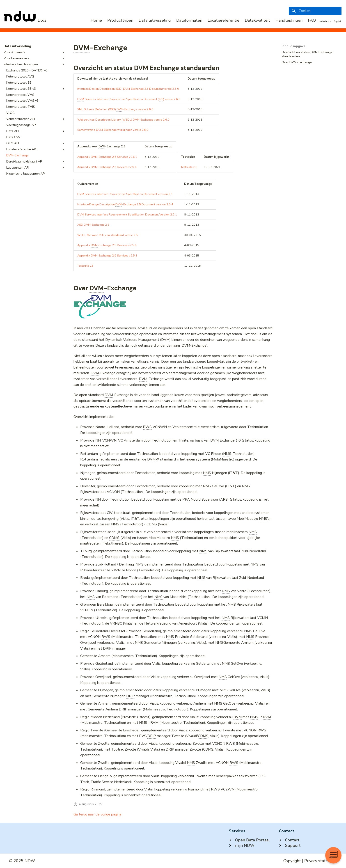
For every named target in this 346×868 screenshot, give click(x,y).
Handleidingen (289, 20)
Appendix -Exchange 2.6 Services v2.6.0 (107, 157)
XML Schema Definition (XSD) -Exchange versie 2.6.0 (115, 109)
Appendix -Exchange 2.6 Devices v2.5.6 (107, 167)
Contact (289, 840)
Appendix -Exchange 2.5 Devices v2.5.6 (107, 245)
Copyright (292, 861)
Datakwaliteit (257, 20)
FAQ (312, 20)
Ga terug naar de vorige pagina (97, 814)
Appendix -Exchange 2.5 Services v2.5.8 (107, 256)
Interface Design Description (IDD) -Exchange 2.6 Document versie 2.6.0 (128, 89)
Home (96, 20)
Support (290, 845)
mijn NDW (242, 845)
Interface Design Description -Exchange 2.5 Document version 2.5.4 (125, 205)
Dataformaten (189, 20)
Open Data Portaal (249, 840)
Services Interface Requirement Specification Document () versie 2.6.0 (129, 99)
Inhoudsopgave (293, 46)
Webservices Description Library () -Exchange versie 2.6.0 (123, 120)
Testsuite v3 (189, 167)
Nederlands (325, 21)
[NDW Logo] (25, 20)
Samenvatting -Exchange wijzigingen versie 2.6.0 (113, 130)
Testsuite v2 (85, 266)
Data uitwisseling (155, 20)
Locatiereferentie (223, 20)
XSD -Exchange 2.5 (93, 225)
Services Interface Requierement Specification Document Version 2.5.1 (127, 215)
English (338, 21)
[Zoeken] (315, 11)
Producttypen (120, 20)
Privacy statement (321, 861)
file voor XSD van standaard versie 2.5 (108, 235)
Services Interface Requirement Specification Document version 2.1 (125, 194)
